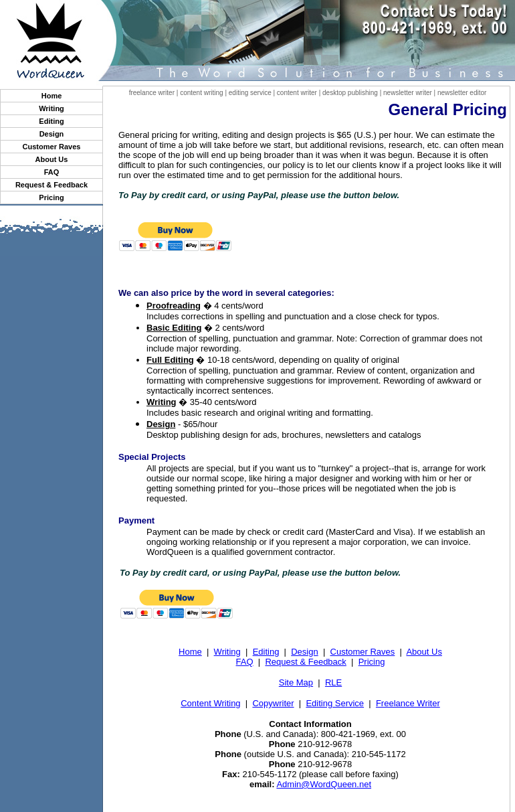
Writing (51, 108)
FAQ (52, 172)
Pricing (51, 197)
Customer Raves (52, 147)
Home (52, 96)
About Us (52, 159)
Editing (51, 121)
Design (52, 134)
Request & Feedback (51, 185)
